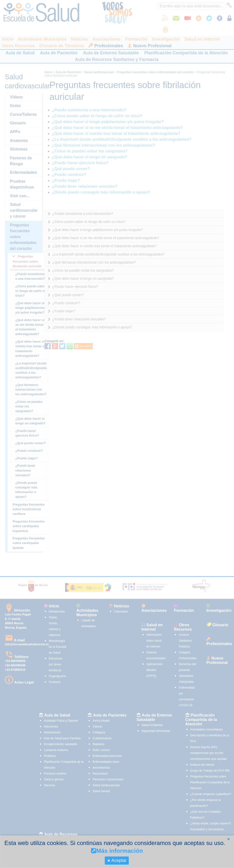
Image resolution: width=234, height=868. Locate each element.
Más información (117, 851)
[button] (228, 839)
